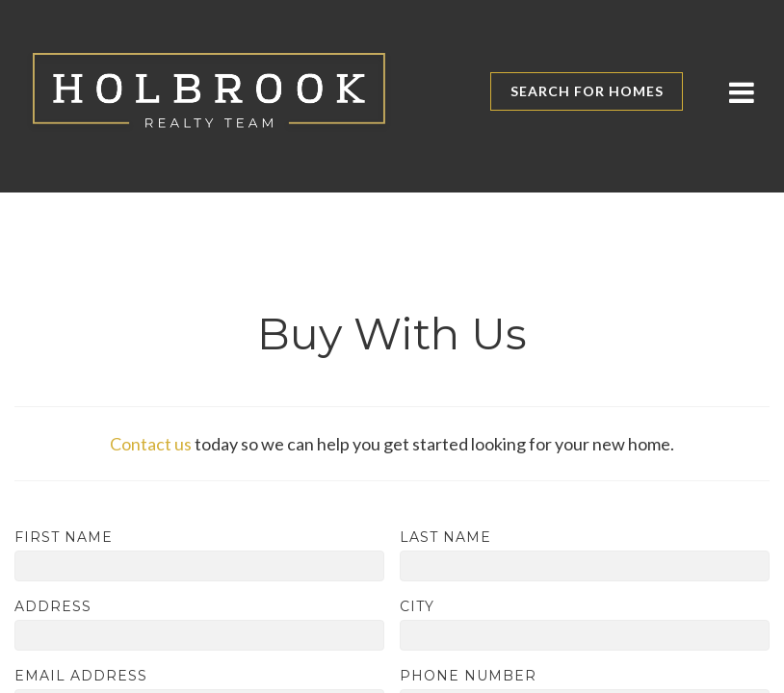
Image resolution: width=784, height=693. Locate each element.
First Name (64, 537)
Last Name (445, 537)
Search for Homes (587, 91)
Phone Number (468, 676)
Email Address (81, 676)
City (417, 606)
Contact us (151, 444)
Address (53, 606)
